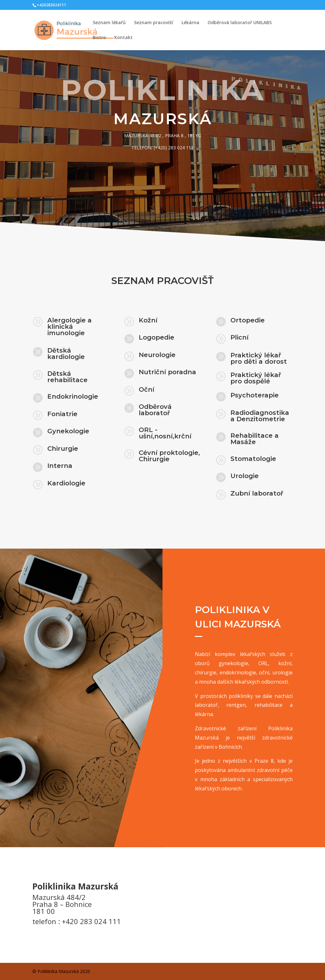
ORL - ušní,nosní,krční (165, 433)
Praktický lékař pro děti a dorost (259, 359)
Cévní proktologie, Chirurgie (169, 456)
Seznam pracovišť (154, 23)
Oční (147, 390)
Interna (60, 466)
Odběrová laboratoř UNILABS (240, 23)
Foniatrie (63, 414)
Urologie (245, 476)
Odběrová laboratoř (156, 410)
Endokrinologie (73, 397)
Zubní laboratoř (257, 494)
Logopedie (157, 338)
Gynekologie (69, 432)
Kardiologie (67, 484)
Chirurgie (63, 449)
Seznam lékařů (109, 23)
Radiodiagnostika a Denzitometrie (260, 416)
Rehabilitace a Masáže (255, 439)
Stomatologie (253, 459)
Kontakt (123, 38)
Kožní (148, 321)
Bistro (99, 38)
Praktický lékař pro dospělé (256, 378)
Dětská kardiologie (66, 354)
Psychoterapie (255, 396)
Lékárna (190, 23)
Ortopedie (248, 321)
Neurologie (157, 355)
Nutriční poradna (168, 372)
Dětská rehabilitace (67, 377)
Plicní (239, 338)
